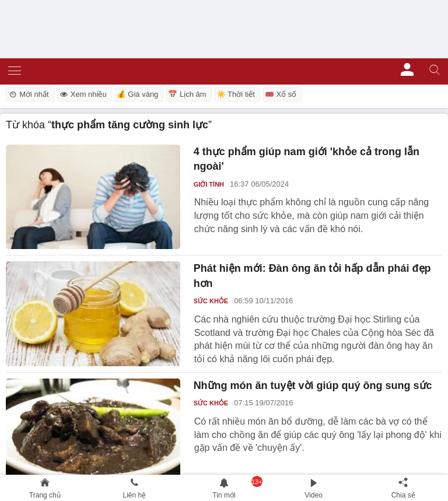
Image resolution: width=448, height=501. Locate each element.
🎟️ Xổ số (281, 94)
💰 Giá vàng (138, 94)
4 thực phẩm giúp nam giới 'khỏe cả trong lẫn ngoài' (307, 159)
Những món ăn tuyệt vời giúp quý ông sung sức (313, 386)
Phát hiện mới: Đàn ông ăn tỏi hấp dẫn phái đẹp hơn (312, 276)
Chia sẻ (403, 495)
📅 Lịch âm (187, 94)
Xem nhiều (83, 94)
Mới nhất (28, 94)
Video (313, 495)
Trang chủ (45, 495)
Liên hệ (135, 495)
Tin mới (224, 495)
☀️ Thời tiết (236, 94)
